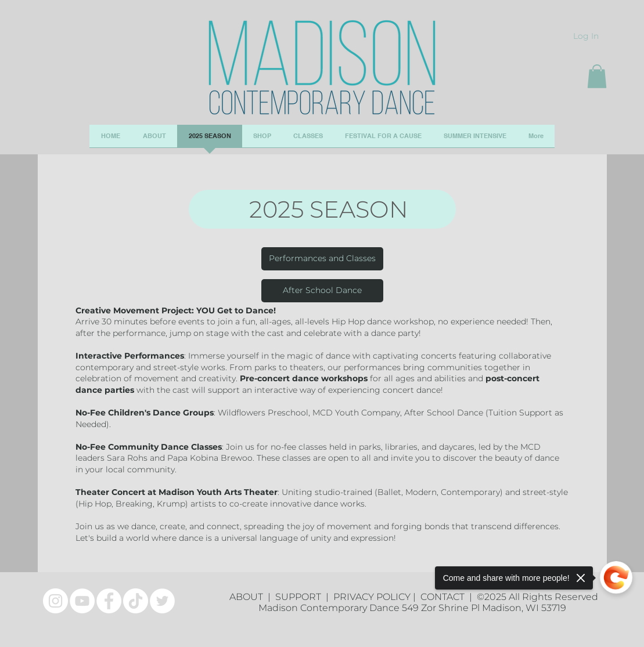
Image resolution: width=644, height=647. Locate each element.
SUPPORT (301, 597)
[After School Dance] (322, 291)
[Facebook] (109, 601)
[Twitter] (162, 601)
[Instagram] (55, 601)
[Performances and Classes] (322, 259)
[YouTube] (82, 601)
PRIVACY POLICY (372, 597)
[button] (597, 76)
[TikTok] (136, 601)
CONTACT (445, 597)
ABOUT (249, 597)
